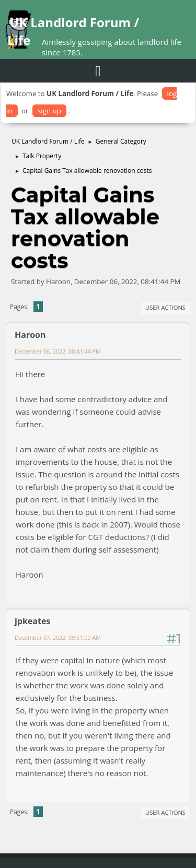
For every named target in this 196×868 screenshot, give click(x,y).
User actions (165, 307)
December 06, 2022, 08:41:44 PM (58, 351)
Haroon (30, 335)
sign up (49, 111)
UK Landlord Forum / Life (73, 31)
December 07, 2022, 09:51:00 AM (58, 637)
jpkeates (32, 621)
